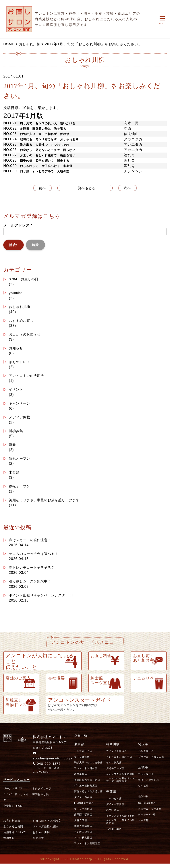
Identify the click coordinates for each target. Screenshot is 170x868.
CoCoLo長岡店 (147, 807)
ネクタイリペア (42, 793)
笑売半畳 (38, 842)
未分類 (14, 475)
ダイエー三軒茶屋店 (86, 790)
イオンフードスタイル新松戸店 (120, 826)
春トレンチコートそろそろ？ (33, 571)
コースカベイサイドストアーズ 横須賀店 (120, 784)
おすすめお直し (22, 321)
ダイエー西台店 (83, 801)
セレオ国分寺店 (83, 836)
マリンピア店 (114, 803)
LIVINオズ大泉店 (84, 807)
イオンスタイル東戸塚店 (120, 778)
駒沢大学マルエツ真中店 (88, 767)
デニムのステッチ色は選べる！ (35, 557)
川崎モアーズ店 (115, 773)
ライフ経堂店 (82, 761)
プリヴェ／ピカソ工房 (151, 761)
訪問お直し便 (41, 798)
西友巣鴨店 (81, 778)
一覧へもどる (85, 188)
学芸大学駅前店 (83, 830)
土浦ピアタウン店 (148, 784)
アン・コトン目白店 (86, 773)
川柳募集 (16, 433)
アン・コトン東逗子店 (119, 761)
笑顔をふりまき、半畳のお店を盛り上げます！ (48, 503)
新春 (13, 447)
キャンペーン (20, 405)
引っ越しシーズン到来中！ (31, 585)
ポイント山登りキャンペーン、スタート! (43, 599)
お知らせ (16, 349)
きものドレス (20, 363)
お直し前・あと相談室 (47, 825)
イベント (16, 391)
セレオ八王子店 (83, 755)
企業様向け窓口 (13, 810)
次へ (128, 188)
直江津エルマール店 (150, 813)
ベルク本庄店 (146, 755)
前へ (42, 188)
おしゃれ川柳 (20, 307)
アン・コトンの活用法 (28, 377)
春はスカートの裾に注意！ (31, 543)
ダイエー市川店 (115, 808)
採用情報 (9, 842)
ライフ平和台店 (83, 813)
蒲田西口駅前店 (83, 819)
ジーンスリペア (13, 793)
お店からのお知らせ (26, 335)
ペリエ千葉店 (114, 833)
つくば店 (143, 790)
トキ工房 (143, 824)
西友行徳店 (113, 814)
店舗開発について (15, 836)
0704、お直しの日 (24, 279)
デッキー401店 (147, 819)
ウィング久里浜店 (117, 755)
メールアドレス (18, 225)
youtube (16, 293)
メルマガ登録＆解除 (45, 831)
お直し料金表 (12, 825)
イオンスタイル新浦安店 (120, 820)
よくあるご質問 (13, 831)
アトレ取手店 (146, 778)
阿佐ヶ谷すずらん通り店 (88, 796)
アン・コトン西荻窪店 (87, 848)
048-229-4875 (47, 768)
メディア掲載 (20, 419)
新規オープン (20, 461)
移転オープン (20, 489)
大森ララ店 (81, 824)
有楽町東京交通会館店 (87, 784)
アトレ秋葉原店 (83, 842)
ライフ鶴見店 (114, 767)
